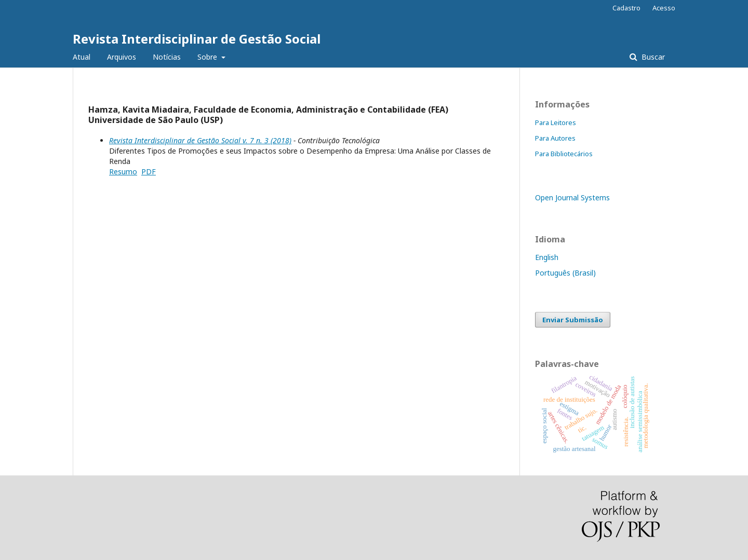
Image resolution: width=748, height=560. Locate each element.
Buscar (652, 57)
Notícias (167, 57)
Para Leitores (556, 122)
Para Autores (555, 138)
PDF (149, 172)
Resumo (123, 172)
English (547, 257)
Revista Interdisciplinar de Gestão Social (197, 39)
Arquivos (122, 57)
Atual (82, 57)
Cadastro (626, 8)
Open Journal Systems (572, 197)
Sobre (208, 57)
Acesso (664, 8)
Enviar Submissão (573, 320)
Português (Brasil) (565, 273)
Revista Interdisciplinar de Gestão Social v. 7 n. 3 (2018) (200, 140)
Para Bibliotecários (564, 154)
